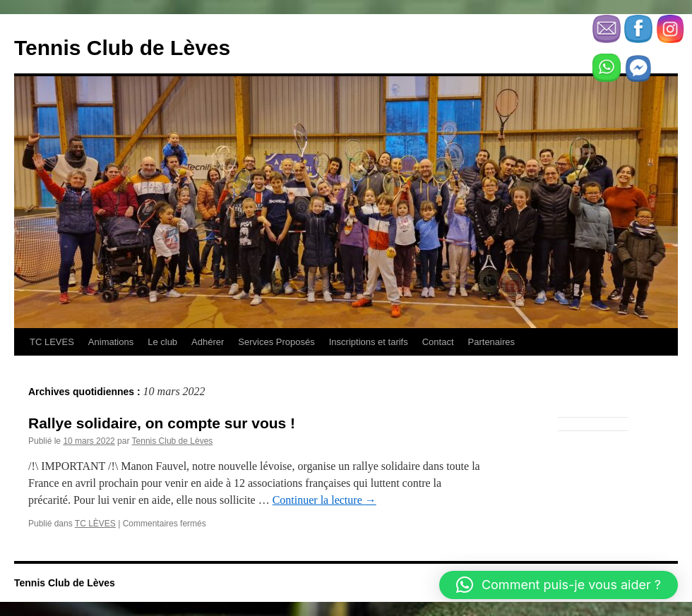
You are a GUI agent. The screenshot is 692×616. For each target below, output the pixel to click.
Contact (438, 342)
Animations (111, 342)
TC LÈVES (95, 524)
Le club (162, 342)
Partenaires (491, 342)
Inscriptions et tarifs (369, 342)
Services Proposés (276, 342)
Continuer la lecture (324, 500)
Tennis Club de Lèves (122, 48)
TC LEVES (52, 342)
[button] (559, 585)
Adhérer (208, 342)
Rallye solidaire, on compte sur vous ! (162, 423)
